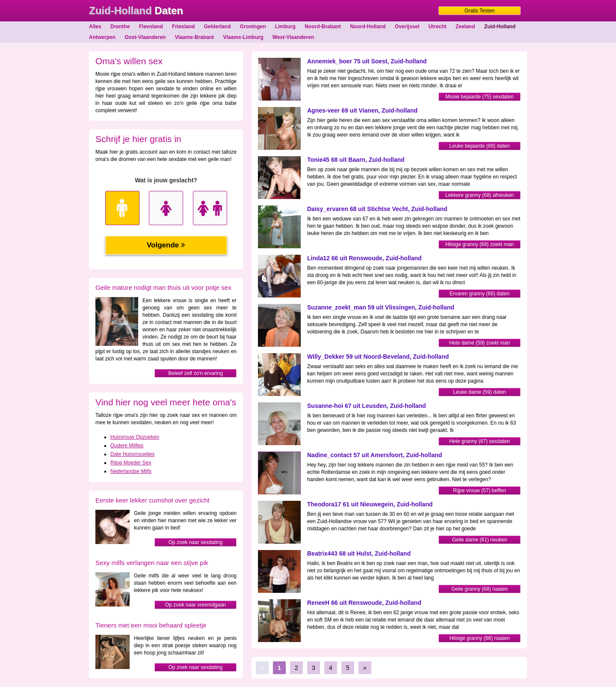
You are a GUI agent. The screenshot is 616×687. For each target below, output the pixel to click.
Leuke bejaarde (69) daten (480, 146)
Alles (95, 27)
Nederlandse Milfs (131, 471)
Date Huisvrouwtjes (132, 454)
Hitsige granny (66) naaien (480, 638)
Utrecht (438, 27)
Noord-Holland (368, 27)
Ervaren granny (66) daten (480, 294)
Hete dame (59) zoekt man (480, 343)
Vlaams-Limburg (243, 37)
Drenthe (120, 27)
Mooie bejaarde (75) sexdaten (479, 97)
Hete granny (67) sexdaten (480, 441)
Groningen (253, 27)
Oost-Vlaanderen (145, 37)
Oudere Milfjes (127, 446)
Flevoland (151, 27)
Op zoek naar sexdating (196, 542)
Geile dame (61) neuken (480, 540)
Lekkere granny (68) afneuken (480, 195)
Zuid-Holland (500, 27)
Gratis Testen (480, 11)
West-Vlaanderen (293, 37)
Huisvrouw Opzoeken (135, 437)
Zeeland (465, 27)
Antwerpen (102, 37)
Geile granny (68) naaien (480, 589)
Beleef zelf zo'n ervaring (195, 373)
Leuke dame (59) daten (480, 392)
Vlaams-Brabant (194, 37)
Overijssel (407, 27)
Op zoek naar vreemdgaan (195, 605)
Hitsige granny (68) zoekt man (480, 244)
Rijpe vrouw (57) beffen (480, 491)
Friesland (183, 27)
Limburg (285, 27)
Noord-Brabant (323, 27)
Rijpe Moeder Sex (131, 463)
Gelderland (218, 27)
